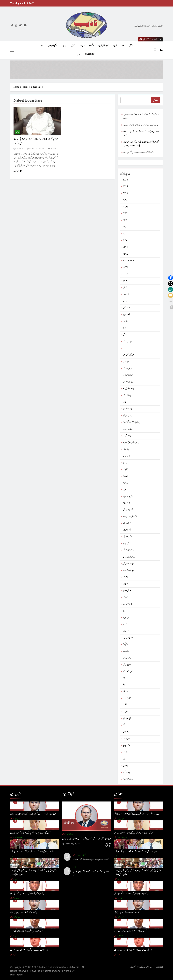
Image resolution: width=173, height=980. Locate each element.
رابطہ (41, 46)
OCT (125, 274)
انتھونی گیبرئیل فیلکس (129, 355)
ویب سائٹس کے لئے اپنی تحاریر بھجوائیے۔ (141, 967)
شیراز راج (126, 631)
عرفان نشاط (126, 651)
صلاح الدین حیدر (128, 638)
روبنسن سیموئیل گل (128, 550)
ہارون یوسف (126, 739)
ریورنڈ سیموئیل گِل (128, 564)
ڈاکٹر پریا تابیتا (126, 503)
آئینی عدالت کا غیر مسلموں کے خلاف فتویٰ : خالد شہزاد (27, 931)
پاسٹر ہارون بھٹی (127, 416)
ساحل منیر (126, 577)
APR (125, 200)
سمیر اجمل (126, 597)
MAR (125, 247)
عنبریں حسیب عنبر (128, 672)
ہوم (79, 54)
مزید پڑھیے (18, 171)
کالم (123, 46)
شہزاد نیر (125, 624)
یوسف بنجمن (126, 772)
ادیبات (82, 46)
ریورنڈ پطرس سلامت (129, 557)
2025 (125, 187)
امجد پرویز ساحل (127, 341)
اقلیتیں (91, 46)
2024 (125, 180)
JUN (125, 241)
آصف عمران (126, 315)
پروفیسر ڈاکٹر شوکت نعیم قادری (131, 422)
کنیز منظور (125, 692)
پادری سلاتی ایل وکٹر (128, 389)
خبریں (115, 46)
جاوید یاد (125, 463)
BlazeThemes (16, 975)
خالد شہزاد (125, 483)
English (90, 54)
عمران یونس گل (127, 665)
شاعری (73, 46)
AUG (125, 207)
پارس (124, 402)
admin (19, 149)
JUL (125, 234)
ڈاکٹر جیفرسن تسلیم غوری (130, 517)
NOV (125, 268)
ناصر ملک (125, 712)
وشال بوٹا (125, 752)
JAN (125, 227)
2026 (125, 193)
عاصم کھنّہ (125, 645)
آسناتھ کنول (126, 308)
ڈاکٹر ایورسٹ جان (128, 496)
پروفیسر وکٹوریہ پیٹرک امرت (131, 443)
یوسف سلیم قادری (128, 779)
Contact (159, 967)
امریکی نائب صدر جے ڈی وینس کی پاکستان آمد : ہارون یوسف (29, 950)
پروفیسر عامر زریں (128, 429)
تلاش (155, 100)
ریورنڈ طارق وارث (128, 571)
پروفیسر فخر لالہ (127, 436)
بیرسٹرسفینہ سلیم (127, 368)
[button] (171, 278)
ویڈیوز (64, 46)
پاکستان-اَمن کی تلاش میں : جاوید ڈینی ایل (24, 912)
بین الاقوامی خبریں (103, 46)
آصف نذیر (126, 294)
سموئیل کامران (127, 591)
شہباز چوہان (126, 618)
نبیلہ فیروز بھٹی (127, 719)
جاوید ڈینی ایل (127, 456)
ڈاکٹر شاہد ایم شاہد (127, 523)
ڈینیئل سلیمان (127, 544)
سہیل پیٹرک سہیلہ (128, 604)
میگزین (125, 705)
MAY (126, 254)
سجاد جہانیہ (125, 584)
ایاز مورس (126, 362)
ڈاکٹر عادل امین (127, 530)
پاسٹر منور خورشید (127, 409)
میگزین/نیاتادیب (53, 46)
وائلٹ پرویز (126, 746)
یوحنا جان (125, 766)
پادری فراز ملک (127, 395)
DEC (125, 214)
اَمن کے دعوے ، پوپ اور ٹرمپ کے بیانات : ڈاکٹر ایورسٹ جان (141, 125)
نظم (124, 725)
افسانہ (124, 328)
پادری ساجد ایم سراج (129, 382)
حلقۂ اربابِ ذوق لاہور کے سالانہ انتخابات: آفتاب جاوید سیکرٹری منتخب (32, 852)
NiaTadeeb (128, 261)
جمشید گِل (125, 469)
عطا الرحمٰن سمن (127, 658)
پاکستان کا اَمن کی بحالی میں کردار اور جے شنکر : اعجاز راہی (139, 152)
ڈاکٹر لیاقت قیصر (127, 537)
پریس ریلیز (126, 449)
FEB (125, 220)
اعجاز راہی (125, 321)
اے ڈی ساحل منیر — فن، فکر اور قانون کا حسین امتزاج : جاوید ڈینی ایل (33, 814)
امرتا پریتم (126, 348)
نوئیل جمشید (126, 732)
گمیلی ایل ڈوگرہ (127, 699)
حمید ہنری (125, 476)
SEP (125, 281)
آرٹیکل (131, 46)
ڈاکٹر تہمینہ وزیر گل (128, 510)
